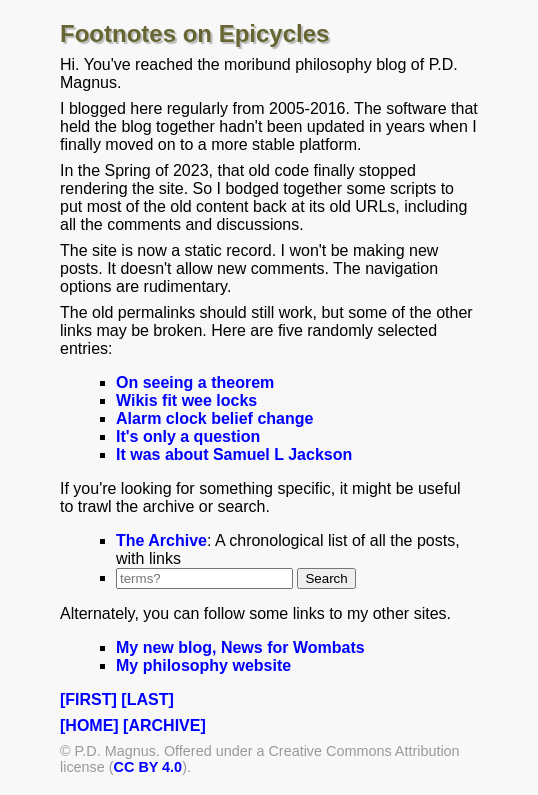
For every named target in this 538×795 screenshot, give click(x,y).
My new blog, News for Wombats (240, 647)
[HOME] (89, 725)
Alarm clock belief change (214, 418)
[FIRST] (88, 699)
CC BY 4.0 (148, 767)
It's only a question (188, 436)
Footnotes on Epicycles (194, 33)
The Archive (161, 540)
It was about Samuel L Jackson (234, 454)
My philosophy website (203, 665)
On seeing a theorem (195, 382)
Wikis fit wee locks (186, 400)
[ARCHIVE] (164, 725)
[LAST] (147, 699)
